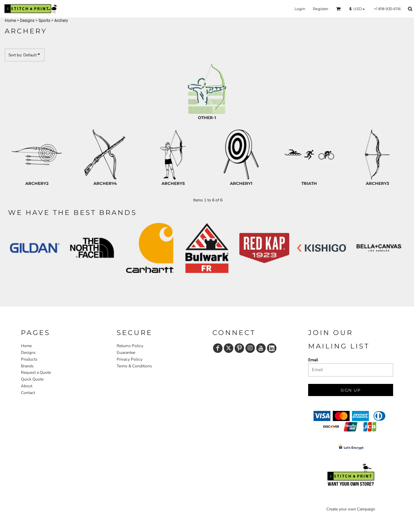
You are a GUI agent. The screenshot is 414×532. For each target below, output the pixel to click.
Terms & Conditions (134, 366)
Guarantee (126, 353)
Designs (27, 21)
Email (313, 360)
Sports (44, 21)
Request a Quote (36, 372)
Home (10, 21)
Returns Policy (130, 346)
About (27, 386)
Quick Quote (32, 379)
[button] (338, 9)
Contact (28, 393)
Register (321, 9)
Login (300, 9)
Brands (27, 366)
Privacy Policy (129, 359)
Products (29, 359)
